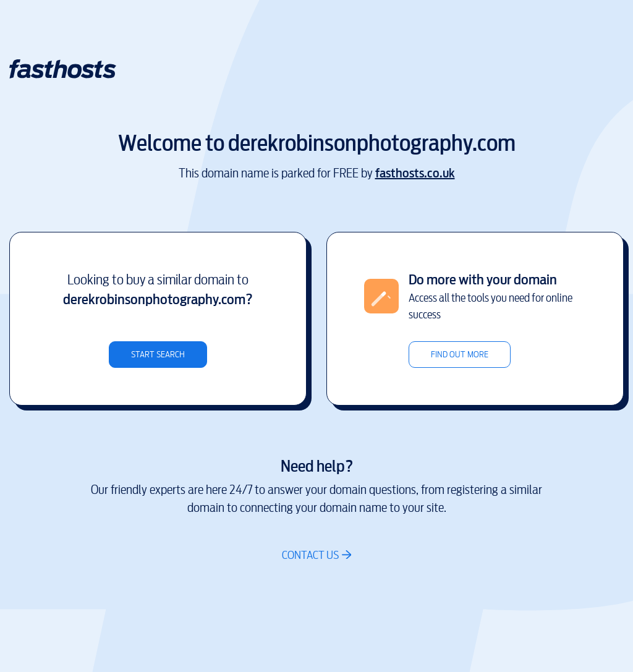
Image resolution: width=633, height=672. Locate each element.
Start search (158, 355)
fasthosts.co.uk (415, 173)
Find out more (460, 355)
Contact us (310, 555)
